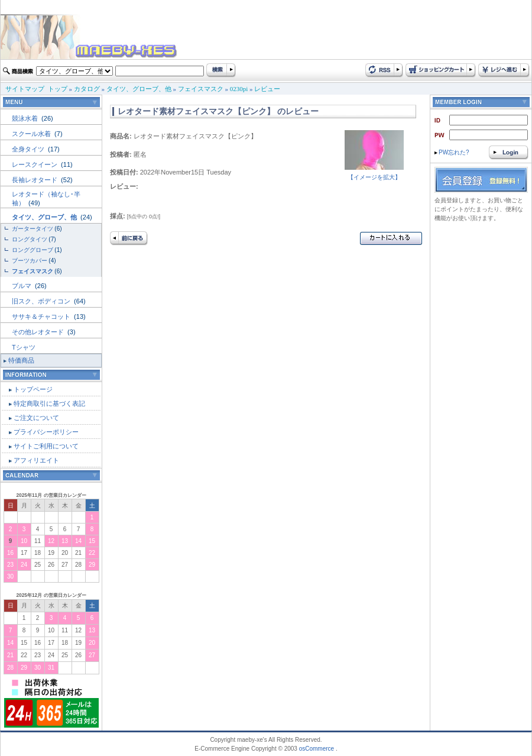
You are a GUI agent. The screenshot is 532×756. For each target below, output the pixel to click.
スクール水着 (32, 134)
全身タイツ (29, 149)
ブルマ (22, 286)
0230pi (239, 89)
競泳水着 (26, 118)
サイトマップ (25, 89)
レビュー (267, 89)
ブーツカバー (30, 261)
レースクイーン (35, 164)
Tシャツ (24, 347)
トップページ (33, 389)
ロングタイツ (30, 239)
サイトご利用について (46, 446)
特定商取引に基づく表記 (49, 403)
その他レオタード (39, 332)
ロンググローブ (33, 250)
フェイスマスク (201, 89)
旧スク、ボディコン (42, 301)
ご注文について (36, 418)
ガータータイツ (33, 229)
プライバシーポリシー (46, 432)
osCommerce (317, 749)
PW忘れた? (452, 152)
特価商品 (21, 360)
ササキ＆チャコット (42, 316)
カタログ (87, 89)
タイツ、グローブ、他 (139, 89)
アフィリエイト (36, 460)
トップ (58, 89)
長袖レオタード (35, 180)
